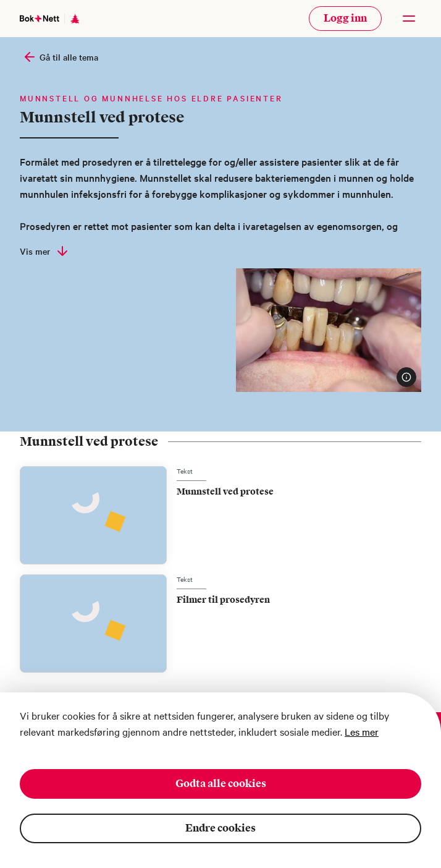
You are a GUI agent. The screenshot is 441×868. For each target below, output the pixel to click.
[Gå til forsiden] (40, 18)
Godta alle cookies (221, 782)
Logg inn (345, 18)
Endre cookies (220, 827)
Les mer (362, 730)
